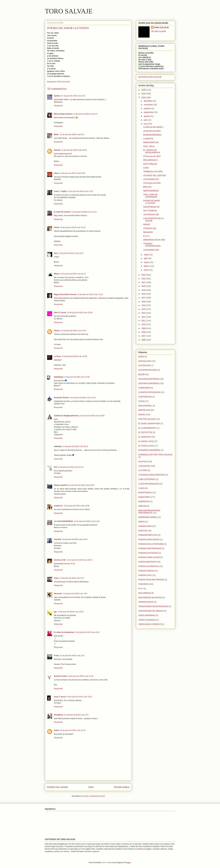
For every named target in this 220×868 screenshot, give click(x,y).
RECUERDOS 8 (150, 160)
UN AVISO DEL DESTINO (155, 175)
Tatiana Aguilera (61, 485)
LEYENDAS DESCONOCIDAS (152, 475)
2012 (144, 317)
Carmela (57, 539)
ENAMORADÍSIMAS (152, 135)
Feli (55, 467)
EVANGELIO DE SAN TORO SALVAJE (155, 455)
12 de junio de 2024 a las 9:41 (72, 134)
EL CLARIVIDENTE (147, 428)
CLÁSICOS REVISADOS (149, 392)
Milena (57, 274)
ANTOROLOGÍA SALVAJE (150, 77)
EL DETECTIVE (145, 432)
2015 (144, 305)
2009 (144, 328)
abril (146, 258)
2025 (144, 94)
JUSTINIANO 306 (151, 215)
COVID (141, 401)
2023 (144, 275)
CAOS (146, 168)
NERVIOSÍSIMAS (151, 191)
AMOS (141, 357)
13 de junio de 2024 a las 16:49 (71, 612)
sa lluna (57, 356)
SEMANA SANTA (146, 602)
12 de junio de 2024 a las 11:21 (84, 212)
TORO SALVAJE (69, 11)
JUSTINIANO (144, 466)
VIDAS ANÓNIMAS (147, 615)
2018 (144, 294)
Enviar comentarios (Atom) (94, 796)
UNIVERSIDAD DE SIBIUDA (151, 611)
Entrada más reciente (58, 787)
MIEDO (142, 522)
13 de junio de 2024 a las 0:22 (72, 578)
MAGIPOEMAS (145, 493)
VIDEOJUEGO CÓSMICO (150, 624)
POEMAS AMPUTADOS (149, 540)
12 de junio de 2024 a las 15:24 (73, 331)
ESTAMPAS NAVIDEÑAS (149, 450)
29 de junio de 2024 (152, 131)
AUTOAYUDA (144, 365)
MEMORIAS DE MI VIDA (154, 240)
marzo (147, 262)
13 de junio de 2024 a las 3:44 (75, 594)
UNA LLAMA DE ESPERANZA (150, 196)
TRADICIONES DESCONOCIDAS (153, 606)
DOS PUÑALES (150, 164)
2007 (144, 336)
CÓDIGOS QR (150, 228)
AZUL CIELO (149, 146)
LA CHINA (143, 470)
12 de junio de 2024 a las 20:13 (71, 467)
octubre (147, 108)
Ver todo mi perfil (158, 31)
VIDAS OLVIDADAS (147, 620)
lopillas (57, 96)
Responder (58, 106)
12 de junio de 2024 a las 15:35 (74, 356)
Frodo (56, 655)
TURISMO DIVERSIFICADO (152, 245)
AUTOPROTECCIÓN (148, 370)
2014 (144, 309)
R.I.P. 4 (146, 236)
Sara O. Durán (60, 312)
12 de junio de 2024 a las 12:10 (73, 227)
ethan (56, 173)
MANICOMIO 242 (151, 142)
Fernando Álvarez (62, 397)
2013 (144, 313)
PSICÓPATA (144, 584)
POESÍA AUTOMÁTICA (149, 566)
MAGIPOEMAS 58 (151, 207)
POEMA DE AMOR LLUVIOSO (152, 202)
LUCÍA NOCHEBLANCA (149, 484)
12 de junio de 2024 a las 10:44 (74, 150)
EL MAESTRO (145, 437)
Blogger (128, 862)
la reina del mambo (62, 212)
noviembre (149, 105)
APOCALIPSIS (145, 361)
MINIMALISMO (145, 526)
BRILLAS (147, 187)
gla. (55, 612)
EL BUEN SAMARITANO (149, 423)
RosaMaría (59, 715)
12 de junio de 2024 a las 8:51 (73, 96)
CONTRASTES (145, 397)
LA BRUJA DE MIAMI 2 (153, 127)
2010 (144, 324)
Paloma (57, 150)
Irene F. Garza (60, 697)
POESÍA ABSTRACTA (148, 562)
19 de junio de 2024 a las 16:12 (79, 697)
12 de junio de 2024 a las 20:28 (81, 485)
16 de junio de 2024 (152, 183)
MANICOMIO (144, 497)
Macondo (58, 594)
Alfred (57, 227)
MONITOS (143, 531)
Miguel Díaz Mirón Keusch (65, 294)
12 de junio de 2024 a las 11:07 (80, 191)
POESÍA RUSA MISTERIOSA (151, 580)
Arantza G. (58, 506)
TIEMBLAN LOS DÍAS (153, 172)
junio (146, 124)
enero (146, 270)
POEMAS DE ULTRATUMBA (151, 544)
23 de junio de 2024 (152, 156)
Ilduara (57, 331)
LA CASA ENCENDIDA (64, 521)
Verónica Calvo (60, 676)
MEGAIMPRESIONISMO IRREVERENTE (149, 512)
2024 (144, 98)
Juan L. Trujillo (60, 191)
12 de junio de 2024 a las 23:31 (79, 560)
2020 (144, 286)
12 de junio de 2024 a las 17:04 (77, 377)
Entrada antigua (122, 787)
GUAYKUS (143, 461)
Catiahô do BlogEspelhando (66, 416)
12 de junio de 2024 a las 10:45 (72, 173)
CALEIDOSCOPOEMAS (149, 379)
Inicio (91, 787)
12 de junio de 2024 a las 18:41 (75, 446)
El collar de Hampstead (64, 632)
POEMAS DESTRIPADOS (150, 548)
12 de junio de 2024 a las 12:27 (71, 253)
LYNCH (142, 488)
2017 (144, 298)
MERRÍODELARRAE (148, 517)
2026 (144, 90)
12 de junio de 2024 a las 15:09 (80, 312)
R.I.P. (141, 589)
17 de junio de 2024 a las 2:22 (72, 655)
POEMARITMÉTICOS (148, 535)
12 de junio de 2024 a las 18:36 (92, 416)
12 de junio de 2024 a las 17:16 (83, 397)
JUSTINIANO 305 (151, 250)
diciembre (148, 101)
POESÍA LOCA (145, 575)
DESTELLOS (144, 410)
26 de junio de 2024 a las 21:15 (73, 730)
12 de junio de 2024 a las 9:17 (86, 114)
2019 (144, 290)
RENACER (148, 232)
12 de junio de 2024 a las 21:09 (77, 506)
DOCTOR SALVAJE (147, 419)
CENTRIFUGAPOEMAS (149, 383)
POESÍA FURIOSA (147, 571)
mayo (146, 255)
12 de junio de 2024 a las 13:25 (90, 294)
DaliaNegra (59, 377)
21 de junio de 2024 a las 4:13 (76, 715)
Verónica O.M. (60, 560)
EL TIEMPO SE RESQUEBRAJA (152, 151)
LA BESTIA (148, 139)
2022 (144, 279)
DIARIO (142, 415)
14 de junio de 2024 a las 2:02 (87, 632)
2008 (144, 332)
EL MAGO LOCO (146, 441)
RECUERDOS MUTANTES (150, 598)
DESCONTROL (145, 406)
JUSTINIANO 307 (151, 179)
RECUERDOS (145, 593)
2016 (144, 302)
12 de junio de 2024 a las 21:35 (87, 521)
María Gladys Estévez (63, 114)
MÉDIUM (142, 506)
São (56, 253)
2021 (144, 282)
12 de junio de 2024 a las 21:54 (75, 539)
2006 (144, 340)
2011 (144, 321)
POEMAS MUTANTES (148, 553)
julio (146, 120)
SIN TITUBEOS (150, 211)
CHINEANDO (144, 388)
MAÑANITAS (144, 502)
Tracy (56, 578)
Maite (56, 134)
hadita (57, 730)
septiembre (149, 112)
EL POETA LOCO (146, 446)
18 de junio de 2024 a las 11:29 (80, 676)
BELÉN (142, 374)
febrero (147, 266)
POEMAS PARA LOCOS (149, 557)
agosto (147, 116)
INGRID (147, 224)
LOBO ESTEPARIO (147, 479)
